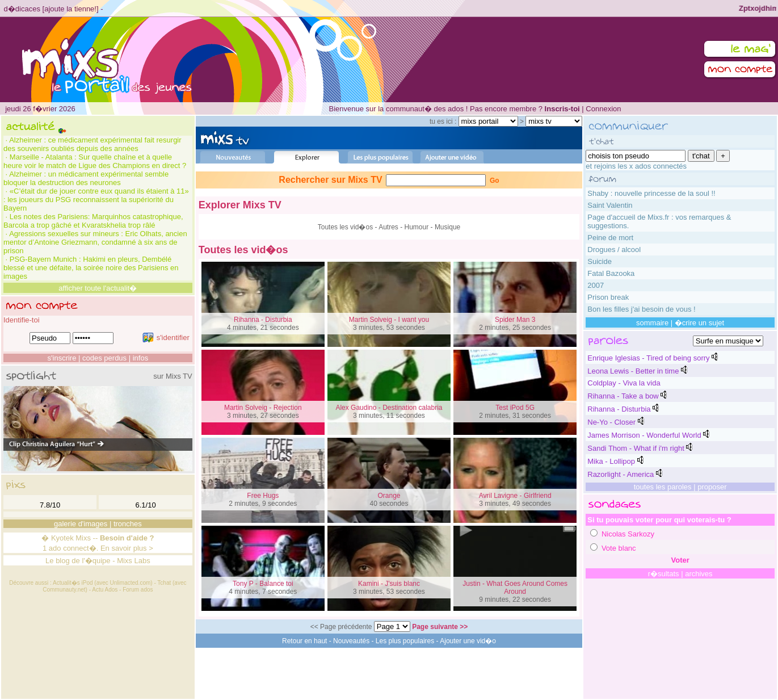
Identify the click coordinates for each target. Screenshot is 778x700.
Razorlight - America (621, 474)
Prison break (608, 297)
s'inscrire (62, 358)
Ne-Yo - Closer (611, 422)
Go (495, 181)
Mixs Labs (134, 561)
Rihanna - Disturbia (263, 320)
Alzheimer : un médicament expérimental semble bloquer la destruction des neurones (86, 178)
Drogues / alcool (614, 250)
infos (140, 358)
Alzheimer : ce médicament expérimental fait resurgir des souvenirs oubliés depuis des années (92, 144)
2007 (596, 285)
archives (699, 574)
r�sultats (664, 574)
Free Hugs (263, 496)
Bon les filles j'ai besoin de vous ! (641, 309)
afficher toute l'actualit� (98, 288)
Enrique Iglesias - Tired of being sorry (648, 358)
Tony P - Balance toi (263, 584)
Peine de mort (610, 238)
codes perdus (104, 358)
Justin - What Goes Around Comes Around (515, 588)
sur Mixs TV (173, 376)
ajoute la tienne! (70, 9)
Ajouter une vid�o (468, 641)
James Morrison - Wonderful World (644, 435)
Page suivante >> (440, 627)
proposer (712, 487)
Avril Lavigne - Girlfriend (515, 496)
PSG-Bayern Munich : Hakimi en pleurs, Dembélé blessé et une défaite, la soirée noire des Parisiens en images (91, 268)
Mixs (83, 538)
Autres (388, 227)
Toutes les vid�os (345, 227)
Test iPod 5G (515, 408)
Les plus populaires (405, 641)
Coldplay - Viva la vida (624, 383)
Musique (447, 227)
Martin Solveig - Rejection (263, 408)
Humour (417, 227)
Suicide (600, 261)
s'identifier (166, 338)
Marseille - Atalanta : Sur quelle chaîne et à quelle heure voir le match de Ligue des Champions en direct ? (95, 161)
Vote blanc (619, 548)
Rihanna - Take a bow (623, 396)
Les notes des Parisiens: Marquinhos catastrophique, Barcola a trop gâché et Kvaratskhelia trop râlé (93, 221)
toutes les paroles (663, 487)
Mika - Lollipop (611, 461)
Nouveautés (351, 641)
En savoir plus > (127, 548)
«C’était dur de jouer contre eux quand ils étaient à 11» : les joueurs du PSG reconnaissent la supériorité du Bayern (96, 200)
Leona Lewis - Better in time (633, 371)
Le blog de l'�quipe (78, 561)
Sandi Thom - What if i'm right (636, 448)
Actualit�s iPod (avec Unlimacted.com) (103, 583)
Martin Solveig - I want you (389, 320)
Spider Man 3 (515, 320)
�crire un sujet (699, 323)
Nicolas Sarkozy (628, 534)
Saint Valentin (610, 205)
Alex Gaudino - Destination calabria (389, 408)
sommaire (652, 323)
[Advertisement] (389, 673)
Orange (389, 496)
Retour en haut (304, 641)
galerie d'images (81, 524)
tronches (128, 524)
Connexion (603, 109)
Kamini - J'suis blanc (389, 584)
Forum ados (138, 590)
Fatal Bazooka (611, 273)
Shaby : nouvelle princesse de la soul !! (651, 193)
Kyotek (62, 538)
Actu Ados (105, 590)
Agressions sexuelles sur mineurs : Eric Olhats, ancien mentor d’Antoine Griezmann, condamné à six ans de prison (95, 242)
